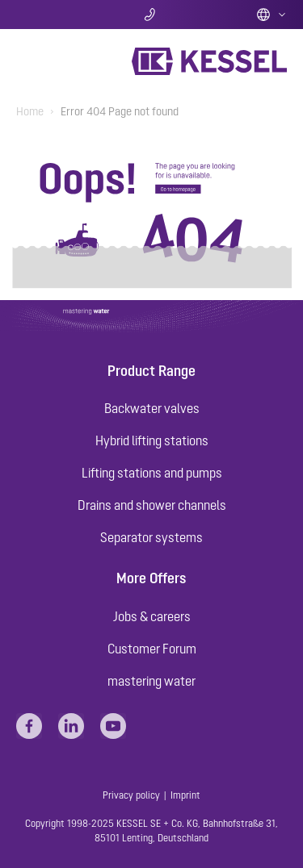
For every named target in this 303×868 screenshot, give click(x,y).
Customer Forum (152, 649)
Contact (151, 15)
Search (61, 15)
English (271, 15)
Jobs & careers (152, 616)
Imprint (185, 795)
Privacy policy (131, 795)
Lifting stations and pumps (152, 473)
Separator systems (151, 537)
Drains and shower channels (152, 505)
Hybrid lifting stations (152, 440)
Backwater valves (152, 408)
